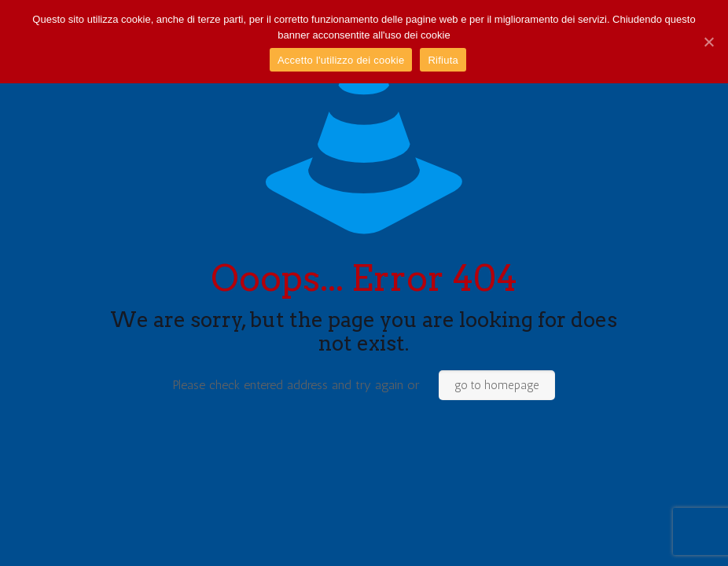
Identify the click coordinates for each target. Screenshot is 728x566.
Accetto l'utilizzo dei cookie (341, 60)
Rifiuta (443, 60)
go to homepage (497, 385)
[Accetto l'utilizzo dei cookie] (708, 42)
